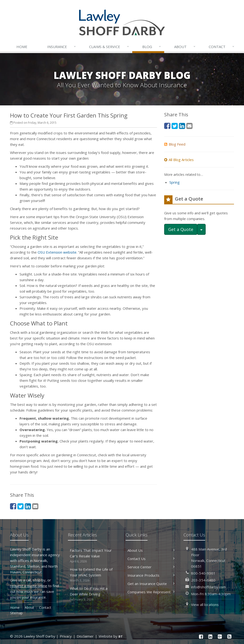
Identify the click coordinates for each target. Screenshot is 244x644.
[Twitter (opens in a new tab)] (20, 506)
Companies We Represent (151, 592)
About (185, 47)
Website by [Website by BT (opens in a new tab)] (111, 636)
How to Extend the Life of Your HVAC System (93, 575)
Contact (222, 47)
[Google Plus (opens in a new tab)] (220, 637)
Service (109, 47)
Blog (152, 47)
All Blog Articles (179, 160)
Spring (175, 182)
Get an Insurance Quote (151, 584)
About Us (151, 550)
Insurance (62, 47)
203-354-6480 (203, 580)
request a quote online (29, 586)
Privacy (66, 636)
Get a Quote (181, 229)
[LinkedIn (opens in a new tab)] (28, 506)
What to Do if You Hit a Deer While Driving (93, 594)
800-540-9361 (203, 573)
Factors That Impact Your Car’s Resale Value (93, 556)
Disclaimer (85, 636)
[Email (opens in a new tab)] (35, 506)
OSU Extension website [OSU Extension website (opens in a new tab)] (57, 252)
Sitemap (16, 613)
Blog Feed (175, 144)
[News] (229, 637)
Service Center (151, 567)
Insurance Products (151, 575)
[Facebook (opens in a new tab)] (13, 506)
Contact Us (151, 559)
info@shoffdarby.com (208, 587)
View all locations (205, 605)
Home (22, 47)
